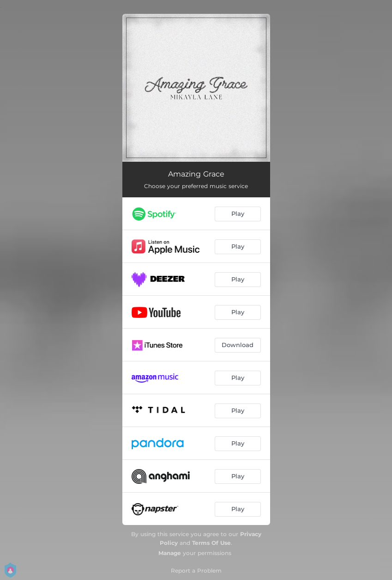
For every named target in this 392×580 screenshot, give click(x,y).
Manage (170, 553)
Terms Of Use (211, 543)
